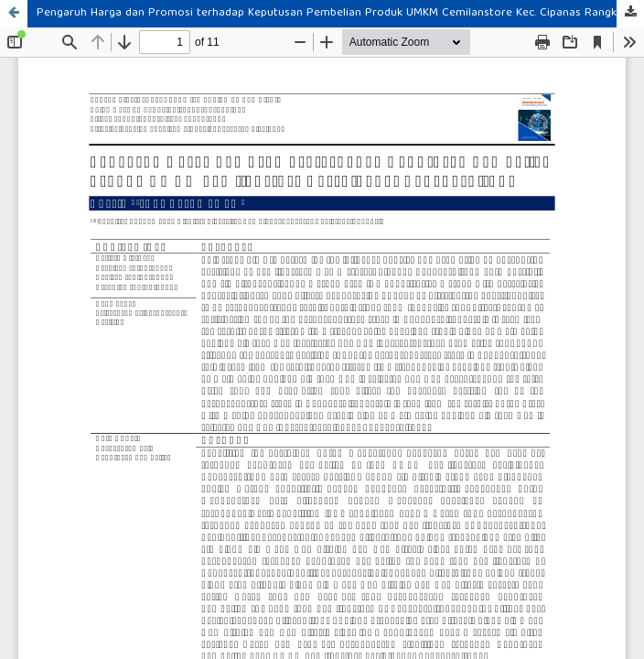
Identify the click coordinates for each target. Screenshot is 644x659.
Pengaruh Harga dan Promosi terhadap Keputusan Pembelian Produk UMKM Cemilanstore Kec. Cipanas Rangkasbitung (340, 13)
